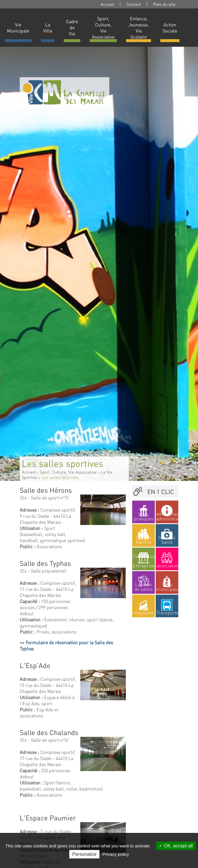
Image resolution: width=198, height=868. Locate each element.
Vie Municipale (18, 28)
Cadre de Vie (72, 27)
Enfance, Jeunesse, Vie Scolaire (139, 28)
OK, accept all (176, 846)
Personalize (84, 854)
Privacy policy (116, 854)
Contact (134, 4)
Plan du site (164, 4)
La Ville (48, 28)
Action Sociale (170, 28)
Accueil (107, 4)
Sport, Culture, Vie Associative (103, 28)
